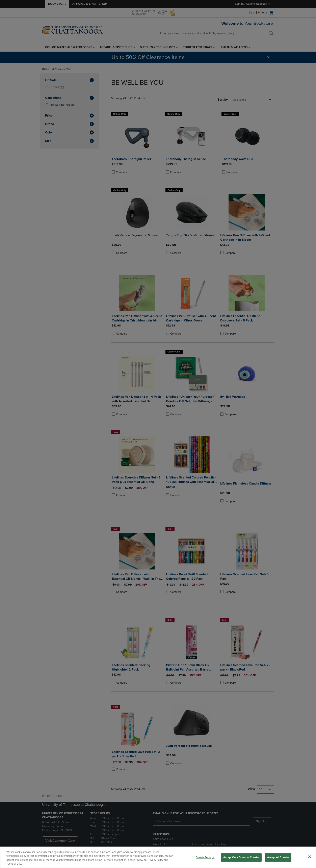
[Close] (310, 857)
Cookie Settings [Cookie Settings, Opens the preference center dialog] (205, 857)
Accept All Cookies (278, 857)
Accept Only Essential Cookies (241, 857)
